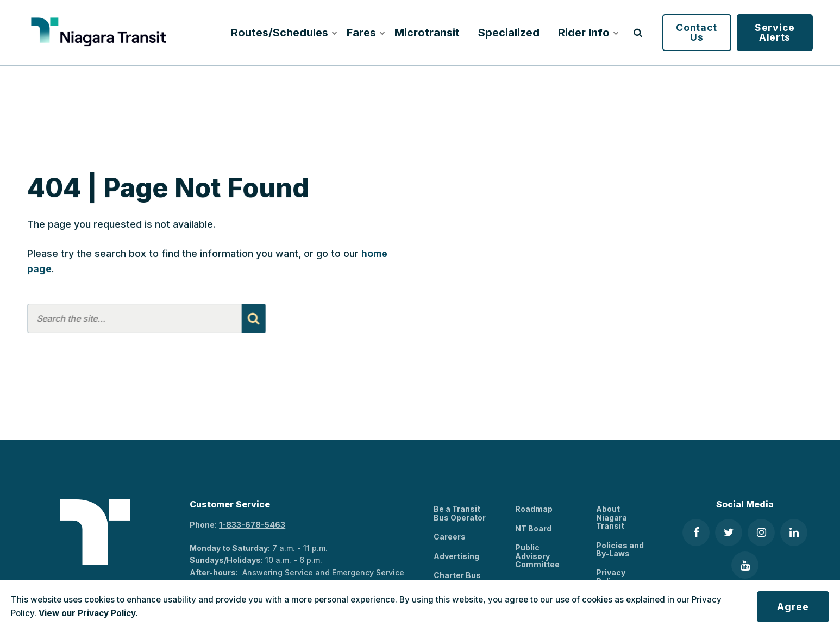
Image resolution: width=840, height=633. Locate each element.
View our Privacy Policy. (88, 613)
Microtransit (427, 33)
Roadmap (534, 509)
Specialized (509, 33)
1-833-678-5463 (252, 525)
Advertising (456, 556)
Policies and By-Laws (620, 549)
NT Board (533, 528)
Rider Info (587, 33)
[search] (638, 33)
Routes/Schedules (282, 33)
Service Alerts (775, 32)
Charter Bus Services (457, 579)
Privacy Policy (611, 576)
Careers (450, 537)
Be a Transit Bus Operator (460, 513)
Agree (793, 607)
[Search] (253, 318)
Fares (365, 33)
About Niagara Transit (612, 517)
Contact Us (697, 32)
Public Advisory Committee (537, 556)
